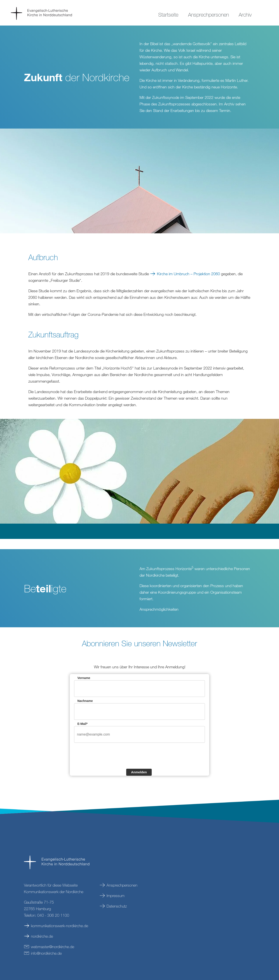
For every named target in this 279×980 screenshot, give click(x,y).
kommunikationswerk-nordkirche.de (60, 926)
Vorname (84, 678)
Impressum (116, 896)
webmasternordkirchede (53, 947)
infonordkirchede (46, 953)
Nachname (85, 701)
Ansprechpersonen (122, 885)
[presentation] (107, 755)
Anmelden (139, 772)
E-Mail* (83, 724)
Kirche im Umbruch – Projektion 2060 (188, 274)
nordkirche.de (42, 936)
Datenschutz (117, 906)
